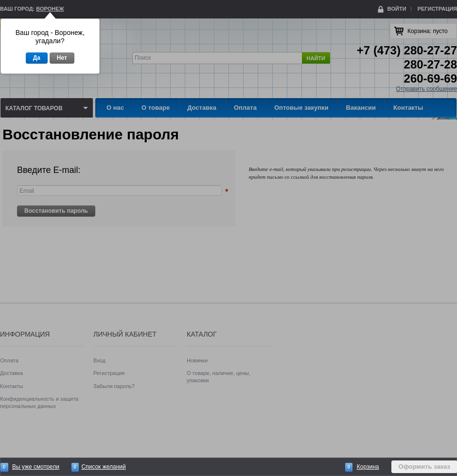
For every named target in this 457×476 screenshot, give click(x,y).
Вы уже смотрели (36, 467)
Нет (62, 58)
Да (37, 58)
